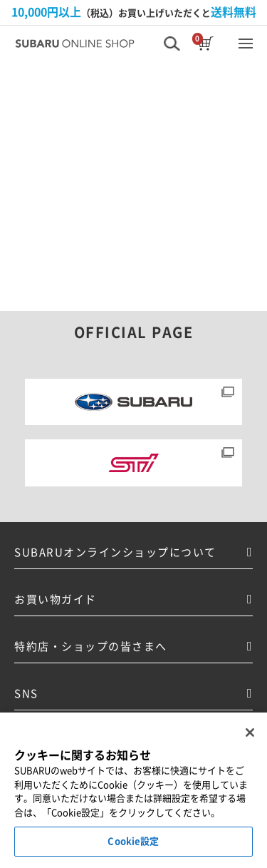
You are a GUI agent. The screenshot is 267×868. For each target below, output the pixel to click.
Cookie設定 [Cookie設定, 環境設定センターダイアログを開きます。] (133, 842)
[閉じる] (250, 733)
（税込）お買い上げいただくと (134, 12)
